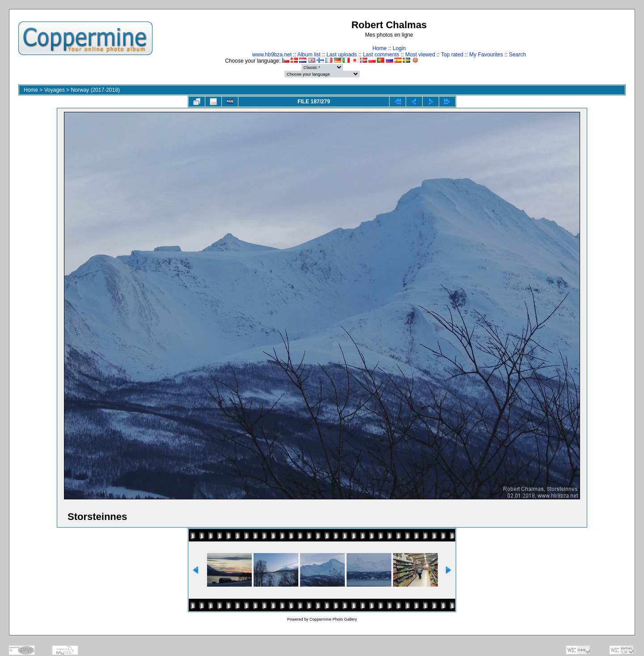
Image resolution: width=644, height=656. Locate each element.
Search (517, 55)
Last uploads (342, 55)
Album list (309, 55)
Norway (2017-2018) (95, 90)
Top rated (452, 55)
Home (380, 48)
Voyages (55, 90)
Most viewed (420, 55)
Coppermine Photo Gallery (333, 619)
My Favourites (486, 55)
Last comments (381, 55)
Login (399, 48)
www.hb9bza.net (272, 55)
